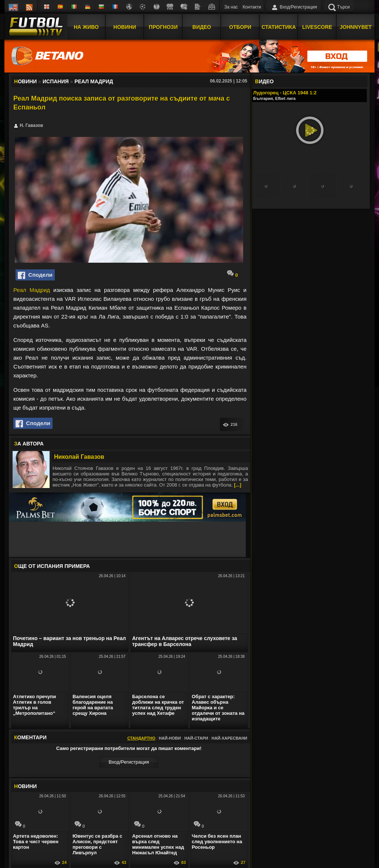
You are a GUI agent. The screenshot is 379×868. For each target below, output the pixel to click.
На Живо (86, 27)
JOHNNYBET (356, 27)
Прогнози (163, 27)
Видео (202, 27)
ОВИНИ (25, 786)
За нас (231, 7)
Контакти (252, 7)
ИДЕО (264, 81)
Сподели (35, 275)
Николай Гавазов (79, 457)
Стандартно (141, 738)
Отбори (240, 27)
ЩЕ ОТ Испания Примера (52, 566)
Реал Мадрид (32, 290)
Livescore (317, 27)
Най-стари (196, 738)
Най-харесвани (229, 738)
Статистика (279, 27)
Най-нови (170, 738)
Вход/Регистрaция (129, 762)
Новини (125, 27)
